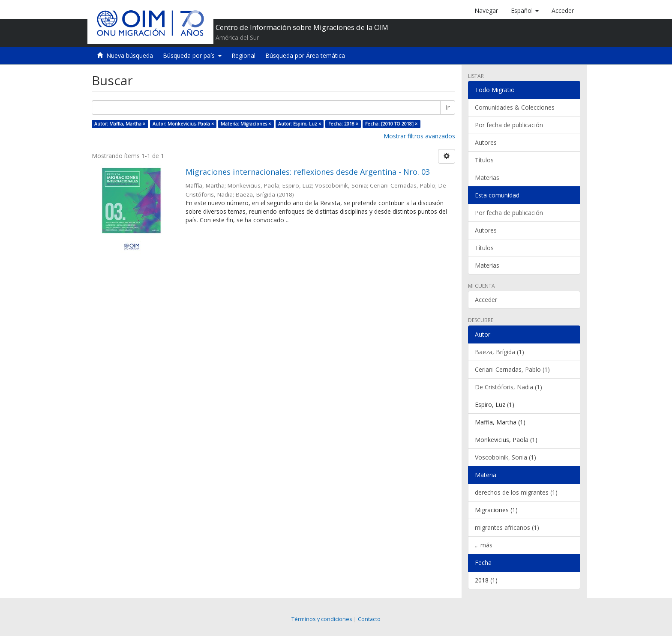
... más (484, 545)
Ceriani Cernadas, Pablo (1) (512, 369)
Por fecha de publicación (509, 125)
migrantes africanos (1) (507, 527)
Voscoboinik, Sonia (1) (505, 457)
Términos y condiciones (322, 619)
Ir (448, 107)
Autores (486, 142)
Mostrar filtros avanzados (419, 136)
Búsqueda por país (192, 55)
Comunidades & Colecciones (515, 107)
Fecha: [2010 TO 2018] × (391, 124)
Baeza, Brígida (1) (499, 352)
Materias (487, 178)
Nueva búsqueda (130, 55)
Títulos (484, 160)
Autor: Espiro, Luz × (300, 124)
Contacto (369, 619)
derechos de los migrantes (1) (516, 492)
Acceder (486, 300)
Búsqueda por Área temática (305, 55)
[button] (525, 11)
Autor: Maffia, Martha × (120, 124)
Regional (243, 55)
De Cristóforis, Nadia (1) (508, 387)
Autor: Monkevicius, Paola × (183, 124)
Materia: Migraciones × (246, 124)
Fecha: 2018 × (343, 124)
